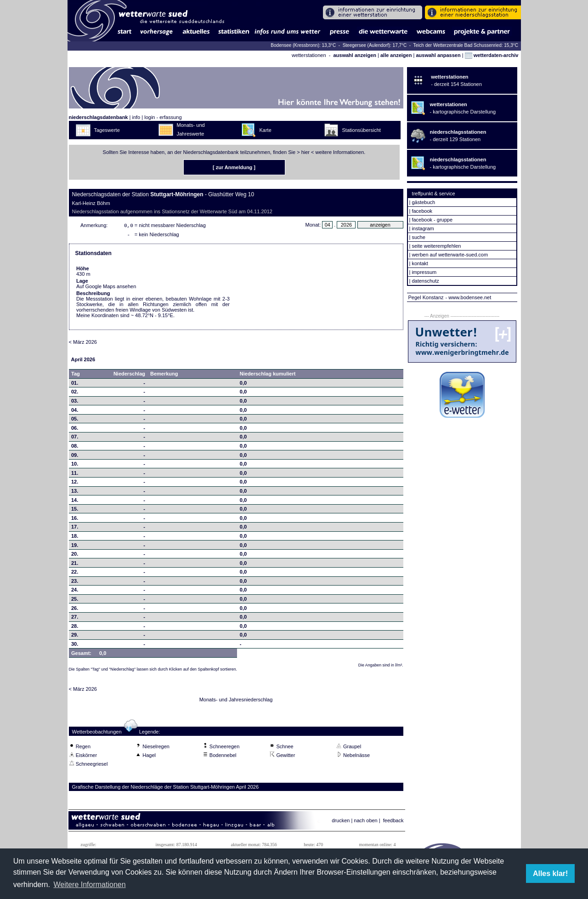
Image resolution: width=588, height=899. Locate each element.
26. (75, 610)
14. (75, 502)
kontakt (420, 263)
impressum (424, 272)
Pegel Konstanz (426, 297)
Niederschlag (129, 376)
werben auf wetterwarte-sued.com (450, 255)
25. (75, 601)
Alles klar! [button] (550, 873)
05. (75, 421)
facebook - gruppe (432, 220)
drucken (341, 822)
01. (75, 385)
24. (75, 592)
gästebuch (423, 202)
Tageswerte (107, 130)
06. (75, 430)
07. (75, 438)
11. (75, 475)
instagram (423, 228)
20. (75, 556)
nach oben (365, 822)
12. (75, 484)
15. (75, 511)
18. (75, 538)
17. (75, 529)
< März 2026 (83, 344)
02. (75, 393)
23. (75, 583)
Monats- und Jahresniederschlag (236, 701)
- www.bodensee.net (469, 297)
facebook (422, 211)
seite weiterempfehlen (436, 246)
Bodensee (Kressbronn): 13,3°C (304, 45)
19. (75, 547)
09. (75, 457)
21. (75, 565)
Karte (266, 130)
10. (75, 466)
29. (75, 637)
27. (75, 619)
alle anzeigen (396, 55)
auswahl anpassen (438, 55)
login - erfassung (163, 117)
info (136, 117)
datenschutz (425, 281)
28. (75, 628)
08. (75, 448)
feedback (393, 822)
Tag (76, 376)
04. (75, 412)
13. (75, 493)
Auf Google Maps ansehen (106, 288)
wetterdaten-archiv (492, 55)
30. (75, 646)
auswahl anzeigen (355, 55)
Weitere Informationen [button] (89, 885)
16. (75, 520)
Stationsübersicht (362, 130)
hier (305, 152)
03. (75, 403)
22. (75, 574)
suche (418, 237)
